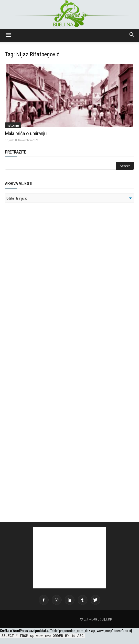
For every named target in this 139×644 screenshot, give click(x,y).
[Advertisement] (43, 270)
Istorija (13, 125)
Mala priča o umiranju (26, 133)
